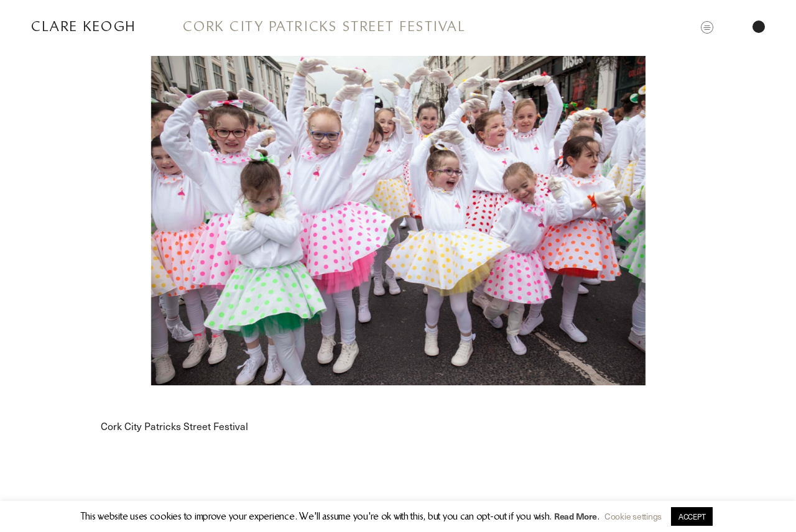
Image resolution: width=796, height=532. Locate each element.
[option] (398, 221)
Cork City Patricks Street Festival (325, 26)
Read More (576, 516)
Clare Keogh (84, 26)
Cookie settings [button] (633, 516)
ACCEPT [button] (692, 516)
